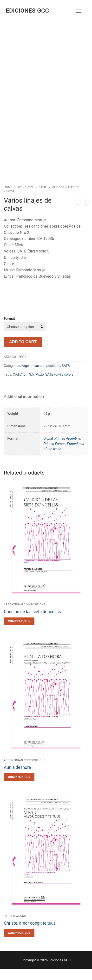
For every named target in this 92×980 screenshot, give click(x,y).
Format (9, 330)
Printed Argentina (67, 450)
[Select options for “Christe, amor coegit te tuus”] (19, 944)
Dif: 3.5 (29, 386)
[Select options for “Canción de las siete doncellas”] (19, 632)
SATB (42, 198)
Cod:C (17, 386)
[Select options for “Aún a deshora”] (19, 788)
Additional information (24, 408)
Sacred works (15, 927)
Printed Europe (54, 455)
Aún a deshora (17, 779)
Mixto (40, 386)
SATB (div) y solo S (59, 386)
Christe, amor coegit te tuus (30, 934)
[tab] (24, 408)
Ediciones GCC (27, 11)
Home (8, 198)
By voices (26, 198)
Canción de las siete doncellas (32, 623)
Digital (48, 450)
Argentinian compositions (41, 377)
